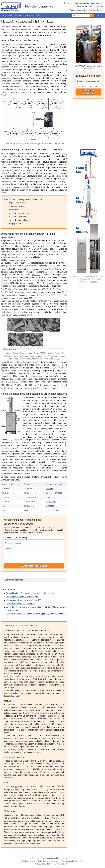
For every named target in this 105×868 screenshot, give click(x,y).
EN (98, 15)
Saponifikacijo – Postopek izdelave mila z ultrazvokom (30, 593)
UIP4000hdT (80, 66)
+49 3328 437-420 (96, 6)
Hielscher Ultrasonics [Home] (39, 6)
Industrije (29, 15)
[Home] (11, 6)
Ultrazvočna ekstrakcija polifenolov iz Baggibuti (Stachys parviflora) (36, 613)
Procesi (18, 15)
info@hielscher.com (96, 10)
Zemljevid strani (28, 861)
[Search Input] (81, 15)
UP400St (36, 275)
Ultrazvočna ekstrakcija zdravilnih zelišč (24, 600)
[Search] (92, 15)
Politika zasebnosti (70, 861)
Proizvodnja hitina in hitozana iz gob (22, 596)
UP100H (50, 489)
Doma (35, 858)
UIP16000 (50, 506)
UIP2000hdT (51, 497)
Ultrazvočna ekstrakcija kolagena (21, 603)
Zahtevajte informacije (88, 92)
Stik (37, 15)
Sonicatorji (7, 15)
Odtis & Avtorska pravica (48, 861)
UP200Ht (50, 493)
